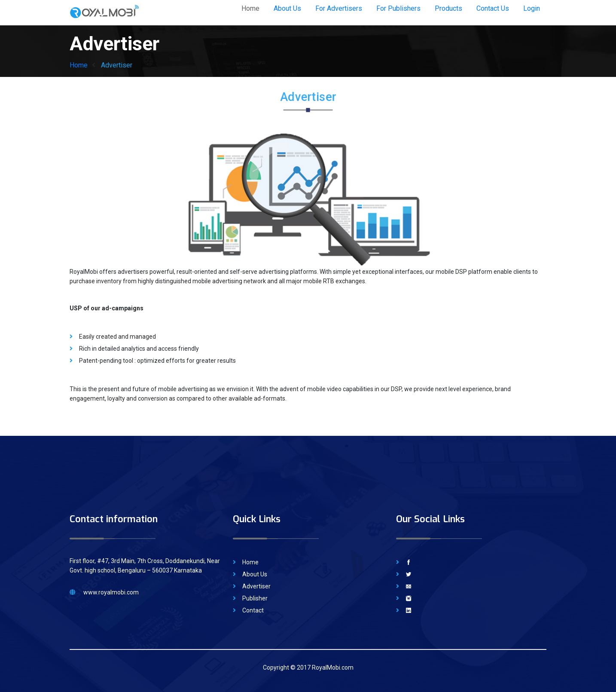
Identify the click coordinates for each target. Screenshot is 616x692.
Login (532, 8)
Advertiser (256, 586)
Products (448, 8)
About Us (287, 8)
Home (250, 8)
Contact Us (493, 8)
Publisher (255, 598)
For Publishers (398, 8)
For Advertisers (339, 8)
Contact (253, 610)
